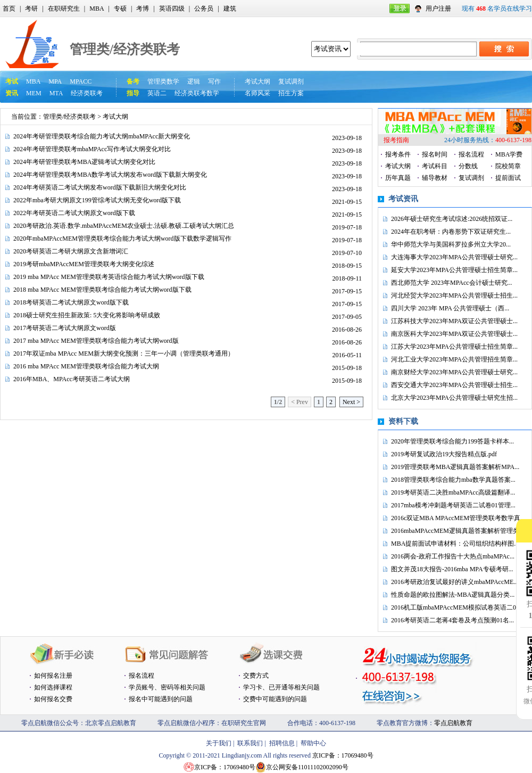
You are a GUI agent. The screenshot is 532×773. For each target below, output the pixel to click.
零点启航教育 (453, 723)
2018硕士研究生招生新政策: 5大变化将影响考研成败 (87, 315)
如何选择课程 (53, 687)
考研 (31, 9)
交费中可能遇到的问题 (275, 699)
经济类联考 (87, 93)
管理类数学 (163, 81)
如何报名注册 (53, 676)
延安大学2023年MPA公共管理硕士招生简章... (454, 270)
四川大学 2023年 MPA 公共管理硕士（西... (450, 308)
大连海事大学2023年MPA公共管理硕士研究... (454, 257)
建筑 (230, 9)
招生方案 (291, 93)
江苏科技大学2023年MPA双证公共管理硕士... (454, 321)
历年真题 (398, 178)
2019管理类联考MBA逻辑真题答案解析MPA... (455, 467)
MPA (55, 81)
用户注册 (438, 9)
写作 (214, 81)
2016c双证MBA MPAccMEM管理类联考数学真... (458, 518)
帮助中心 (313, 743)
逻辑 (194, 81)
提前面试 (508, 178)
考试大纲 (257, 81)
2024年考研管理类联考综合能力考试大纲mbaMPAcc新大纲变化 (102, 136)
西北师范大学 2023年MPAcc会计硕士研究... (452, 283)
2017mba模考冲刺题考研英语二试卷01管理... (453, 505)
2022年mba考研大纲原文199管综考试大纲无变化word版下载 (97, 200)
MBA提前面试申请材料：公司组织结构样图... (455, 544)
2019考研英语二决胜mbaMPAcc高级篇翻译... (453, 492)
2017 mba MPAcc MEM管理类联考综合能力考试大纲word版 (96, 341)
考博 (143, 9)
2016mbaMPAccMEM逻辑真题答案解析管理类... (458, 531)
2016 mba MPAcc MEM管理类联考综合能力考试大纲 (86, 366)
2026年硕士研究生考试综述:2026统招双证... (452, 219)
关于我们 (219, 743)
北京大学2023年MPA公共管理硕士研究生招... (454, 398)
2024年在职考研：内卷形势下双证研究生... (451, 232)
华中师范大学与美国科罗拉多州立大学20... (451, 244)
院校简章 (508, 166)
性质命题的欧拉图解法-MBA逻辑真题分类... (453, 595)
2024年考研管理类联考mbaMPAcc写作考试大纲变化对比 (92, 149)
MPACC (81, 81)
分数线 (468, 166)
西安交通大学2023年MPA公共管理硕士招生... (454, 385)
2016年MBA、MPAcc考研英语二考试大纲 (72, 379)
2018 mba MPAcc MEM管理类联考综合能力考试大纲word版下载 (102, 290)
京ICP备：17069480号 (343, 755)
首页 (9, 9)
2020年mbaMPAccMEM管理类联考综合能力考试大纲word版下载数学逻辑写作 (122, 239)
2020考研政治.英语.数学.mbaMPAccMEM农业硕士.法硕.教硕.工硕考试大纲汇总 (124, 226)
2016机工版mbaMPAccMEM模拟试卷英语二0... (456, 607)
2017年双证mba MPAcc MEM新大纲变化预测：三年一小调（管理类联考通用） (124, 353)
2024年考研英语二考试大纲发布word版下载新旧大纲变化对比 (100, 187)
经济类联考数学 (197, 93)
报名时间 (435, 154)
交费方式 (256, 676)
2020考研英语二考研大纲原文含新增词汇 (71, 251)
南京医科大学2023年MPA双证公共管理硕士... (454, 334)
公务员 (204, 9)
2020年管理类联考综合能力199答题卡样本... (452, 441)
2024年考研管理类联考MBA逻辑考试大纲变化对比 (84, 162)
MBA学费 (509, 154)
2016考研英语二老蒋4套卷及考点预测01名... (452, 620)
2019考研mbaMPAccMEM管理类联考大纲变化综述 (84, 264)
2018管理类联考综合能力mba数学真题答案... (453, 480)
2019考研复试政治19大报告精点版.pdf (444, 454)
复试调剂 (291, 81)
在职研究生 (64, 9)
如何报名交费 (53, 699)
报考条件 (398, 154)
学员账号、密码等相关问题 (167, 687)
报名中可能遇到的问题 (161, 699)
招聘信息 (282, 743)
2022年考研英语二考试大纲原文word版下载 (74, 213)
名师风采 (257, 93)
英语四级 (172, 9)
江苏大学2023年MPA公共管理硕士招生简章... (454, 347)
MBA (97, 9)
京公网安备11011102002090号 (307, 767)
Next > (351, 402)
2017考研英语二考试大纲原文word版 (65, 328)
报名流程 (471, 154)
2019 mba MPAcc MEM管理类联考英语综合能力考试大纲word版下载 (109, 277)
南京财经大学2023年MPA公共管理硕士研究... (454, 372)
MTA (56, 93)
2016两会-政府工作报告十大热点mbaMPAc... (453, 556)
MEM (34, 93)
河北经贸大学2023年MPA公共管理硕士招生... (454, 295)
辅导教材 (435, 178)
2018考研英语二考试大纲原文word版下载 (71, 302)
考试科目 (435, 166)
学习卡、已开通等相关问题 (281, 687)
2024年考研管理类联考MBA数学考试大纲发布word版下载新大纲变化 (110, 175)
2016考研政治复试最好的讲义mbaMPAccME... (455, 582)
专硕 (120, 9)
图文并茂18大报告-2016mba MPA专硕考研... (452, 569)
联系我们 (250, 743)
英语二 (157, 93)
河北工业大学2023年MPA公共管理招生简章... (454, 359)
